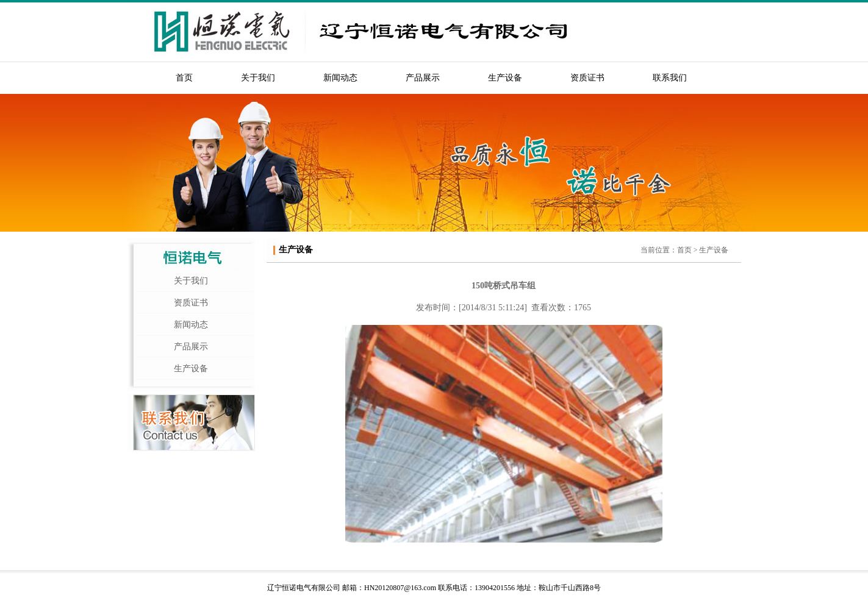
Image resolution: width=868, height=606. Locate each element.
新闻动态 (340, 78)
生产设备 (505, 78)
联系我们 (670, 78)
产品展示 (423, 78)
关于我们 (258, 78)
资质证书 (587, 78)
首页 (184, 78)
